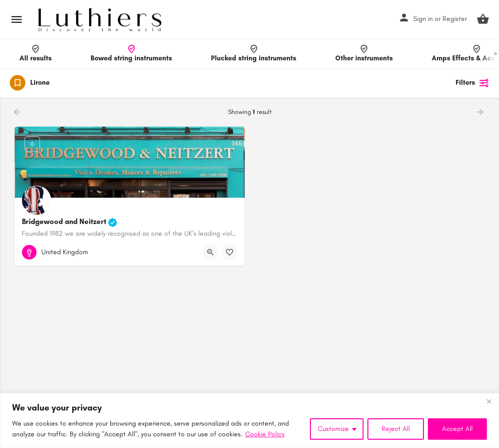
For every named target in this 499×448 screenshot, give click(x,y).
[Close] (489, 401)
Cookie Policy (265, 434)
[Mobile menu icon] (17, 19)
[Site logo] (101, 19)
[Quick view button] (211, 252)
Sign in (423, 19)
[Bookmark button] (230, 252)
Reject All (396, 429)
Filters (472, 83)
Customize (333, 429)
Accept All (457, 429)
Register (455, 19)
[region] (249, 420)
